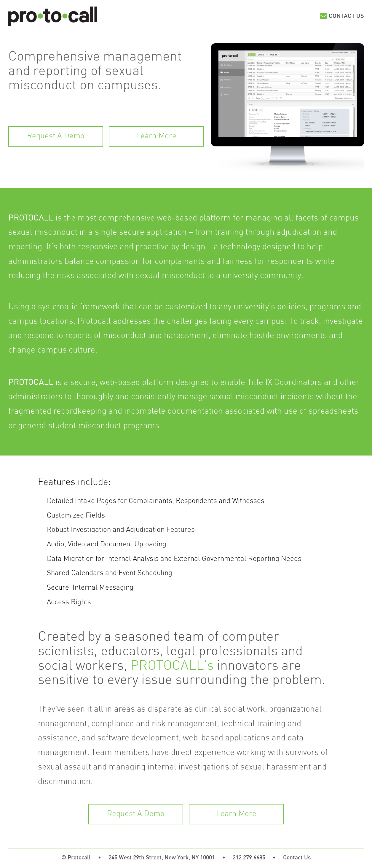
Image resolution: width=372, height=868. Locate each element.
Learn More (156, 136)
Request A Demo (56, 136)
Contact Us (346, 16)
